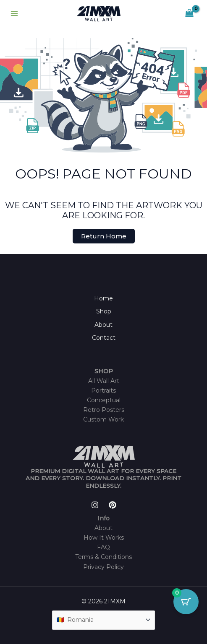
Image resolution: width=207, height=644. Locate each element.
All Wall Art (104, 381)
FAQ (103, 547)
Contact (104, 338)
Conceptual (104, 400)
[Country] (104, 620)
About (103, 325)
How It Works (104, 538)
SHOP (104, 371)
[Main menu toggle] (14, 14)
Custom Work (103, 419)
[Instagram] (95, 505)
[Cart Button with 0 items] (186, 602)
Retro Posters (104, 410)
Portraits (103, 391)
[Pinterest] (113, 505)
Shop (104, 311)
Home (103, 298)
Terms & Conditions (103, 557)
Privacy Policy (103, 567)
